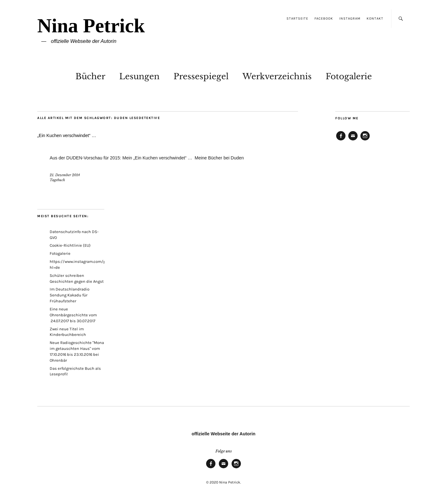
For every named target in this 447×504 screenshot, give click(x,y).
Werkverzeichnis (277, 76)
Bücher (90, 76)
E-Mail (353, 140)
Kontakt (375, 18)
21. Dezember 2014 (65, 175)
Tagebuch (57, 180)
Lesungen (139, 76)
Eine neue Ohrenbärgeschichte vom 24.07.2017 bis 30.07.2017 (73, 315)
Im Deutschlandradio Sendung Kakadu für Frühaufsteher (70, 295)
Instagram (350, 18)
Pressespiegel (201, 76)
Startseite (297, 18)
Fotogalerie (349, 76)
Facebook (324, 18)
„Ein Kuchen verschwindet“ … (67, 135)
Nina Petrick (91, 26)
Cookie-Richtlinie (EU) (70, 245)
